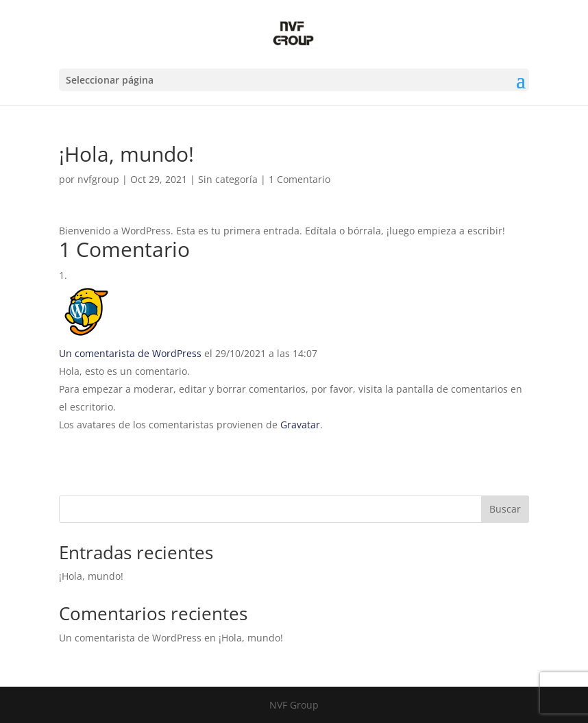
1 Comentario (299, 179)
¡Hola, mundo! (91, 576)
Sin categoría (228, 179)
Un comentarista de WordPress (130, 353)
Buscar (505, 509)
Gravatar (300, 425)
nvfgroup (98, 179)
